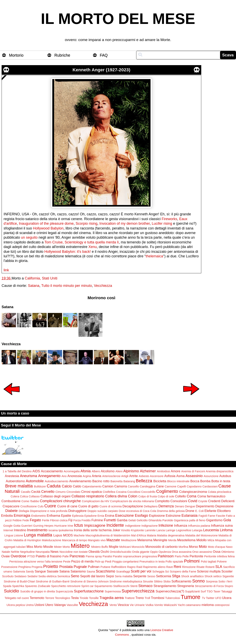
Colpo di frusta (148, 496)
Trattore (130, 598)
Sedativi (32, 576)
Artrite (133, 476)
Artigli (125, 476)
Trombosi (158, 598)
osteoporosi (222, 605)
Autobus (225, 476)
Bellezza (144, 481)
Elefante (210, 511)
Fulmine (97, 520)
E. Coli (199, 511)
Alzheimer (148, 471)
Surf (203, 591)
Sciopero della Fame (183, 571)
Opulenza (165, 552)
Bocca (195, 481)
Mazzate (113, 540)
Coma (191, 496)
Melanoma (145, 540)
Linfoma (226, 530)
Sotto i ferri (225, 581)
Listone (18, 535)
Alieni (119, 471)
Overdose (19, 556)
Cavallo (26, 492)
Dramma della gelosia (171, 511)
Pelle (186, 556)
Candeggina (148, 486)
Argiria (87, 476)
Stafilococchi (121, 586)
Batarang (129, 481)
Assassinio (194, 476)
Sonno (198, 581)
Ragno (131, 567)
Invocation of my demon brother (125, 223)
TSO (210, 591)
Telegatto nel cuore (17, 598)
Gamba (122, 520)
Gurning (38, 526)
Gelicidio (142, 520)
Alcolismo (108, 471)
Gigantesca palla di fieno (190, 520)
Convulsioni (179, 501)
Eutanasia (189, 516)
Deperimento (205, 506)
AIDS (36, 471)
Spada (7, 586)
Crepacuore (11, 506)
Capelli (181, 486)
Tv (203, 598)
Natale (6, 552)
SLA (219, 567)
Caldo (77, 486)
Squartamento (103, 586)
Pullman (94, 567)
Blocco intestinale (178, 481)
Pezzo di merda (82, 561)
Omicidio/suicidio (120, 552)
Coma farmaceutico (211, 496)
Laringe (171, 530)
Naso (229, 547)
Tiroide (84, 598)
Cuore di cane (67, 506)
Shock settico (213, 576)
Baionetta (117, 481)
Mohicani (125, 547)
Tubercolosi (173, 598)
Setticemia (164, 576)
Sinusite (148, 581)
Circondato (73, 492)
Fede (26, 520)
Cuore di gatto (88, 506)
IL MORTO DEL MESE (118, 19)
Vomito (159, 605)
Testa (75, 598)
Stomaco (145, 586)
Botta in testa (221, 481)
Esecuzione (124, 516)
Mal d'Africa (138, 535)
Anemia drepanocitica (220, 471)
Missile (48, 547)
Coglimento (167, 491)
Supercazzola (64, 591)
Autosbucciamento (57, 481)
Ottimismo (228, 552)
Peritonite (196, 556)
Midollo (202, 540)
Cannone (171, 486)
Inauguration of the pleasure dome (46, 223)
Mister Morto (62, 547)
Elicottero (224, 511)
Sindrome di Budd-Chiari (19, 581)
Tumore (190, 597)
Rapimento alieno (154, 567)
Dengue (190, 506)
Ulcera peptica (16, 605)
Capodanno (194, 486)
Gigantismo (214, 520)
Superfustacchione (89, 591)
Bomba (205, 481)
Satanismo (78, 571)
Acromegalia (72, 471)
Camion (108, 486)
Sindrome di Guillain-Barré (53, 581)
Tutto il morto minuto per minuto (67, 286)
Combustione (11, 501)
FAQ (104, 55)
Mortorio (16, 55)
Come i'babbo (30, 501)
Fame (212, 516)
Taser (217, 591)
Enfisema (53, 516)
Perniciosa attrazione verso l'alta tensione (36, 562)
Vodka (149, 605)
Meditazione (129, 540)
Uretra (30, 605)
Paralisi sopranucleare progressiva (135, 556)
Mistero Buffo (100, 547)
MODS (68, 535)
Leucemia (211, 530)
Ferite (46, 520)
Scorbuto (8, 576)
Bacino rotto (101, 481)
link (6, 270)
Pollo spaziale (174, 562)
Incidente (115, 525)
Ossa (217, 552)
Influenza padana (199, 526)
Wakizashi (170, 605)
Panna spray (94, 556)
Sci (167, 571)
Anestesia (12, 476)
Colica (24, 496)
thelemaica (154, 256)
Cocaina (121, 492)
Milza (211, 540)
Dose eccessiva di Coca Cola (137, 511)
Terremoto (37, 598)
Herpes (49, 526)
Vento (113, 605)
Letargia (197, 530)
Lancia (161, 530)
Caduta (54, 486)
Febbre (17, 520)
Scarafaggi (123, 571)
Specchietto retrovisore (66, 586)
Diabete (12, 511)
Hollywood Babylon (48, 228)
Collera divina (116, 496)
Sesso (151, 576)
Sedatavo (20, 576)
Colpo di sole (166, 496)
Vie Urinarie (137, 605)
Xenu (93, 247)
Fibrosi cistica (59, 520)
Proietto (51, 566)
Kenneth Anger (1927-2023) (101, 70)
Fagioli (203, 516)
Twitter (210, 598)
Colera (15, 496)
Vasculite (72, 605)
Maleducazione (52, 540)
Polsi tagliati (209, 562)
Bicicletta (160, 481)
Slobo (167, 581)
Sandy (30, 571)
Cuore (50, 506)
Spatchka (18, 586)
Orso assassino (202, 552)
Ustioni (39, 605)
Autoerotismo (15, 481)
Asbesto (144, 476)
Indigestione (133, 526)
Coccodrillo (148, 492)
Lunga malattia (38, 535)
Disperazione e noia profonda (49, 511)
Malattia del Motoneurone (201, 535)
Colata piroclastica (220, 492)
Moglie (114, 547)
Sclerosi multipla (209, 571)
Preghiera (25, 567)
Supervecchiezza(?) (170, 591)
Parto (178, 556)
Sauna (91, 571)
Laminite (150, 530)
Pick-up (99, 562)
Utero (49, 605)
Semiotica (64, 576)
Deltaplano (151, 506)
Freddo (86, 520)
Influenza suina (222, 525)
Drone (190, 511)
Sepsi (110, 576)
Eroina (110, 516)
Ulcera (227, 598)
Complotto (162, 501)
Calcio (67, 486)
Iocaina (53, 530)
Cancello (133, 486)
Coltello (180, 496)
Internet (8, 530)
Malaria (151, 535)
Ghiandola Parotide (161, 520)
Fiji (70, 520)
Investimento (37, 530)
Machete (79, 535)
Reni (177, 567)
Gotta (17, 526)
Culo (41, 506)
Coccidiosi (134, 492)
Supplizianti (192, 591)
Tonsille (94, 598)
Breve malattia (19, 486)
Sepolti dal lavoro (93, 576)
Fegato (35, 520)
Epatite (66, 516)
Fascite (220, 516)
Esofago (141, 516)
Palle (65, 556)
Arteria (97, 476)
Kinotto (126, 530)
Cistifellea (109, 492)
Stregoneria (186, 586)
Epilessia (78, 516)
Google (8, 526)
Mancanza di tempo (75, 540)
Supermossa (113, 591)
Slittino (158, 581)
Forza (77, 520)
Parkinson (166, 556)
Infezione (166, 525)
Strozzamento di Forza (209, 586)
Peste (67, 562)
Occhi (105, 552)
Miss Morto (34, 547)
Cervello (48, 492)
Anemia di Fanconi (193, 471)
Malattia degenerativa (171, 535)
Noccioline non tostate (74, 552)
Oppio (154, 552)
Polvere (222, 562)
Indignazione (150, 526)
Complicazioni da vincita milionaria (132, 501)
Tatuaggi (227, 591)
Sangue (40, 571)
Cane (160, 486)
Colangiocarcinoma (193, 492)
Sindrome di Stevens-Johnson (89, 581)
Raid (139, 567)
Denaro (179, 506)
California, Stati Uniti (41, 278)
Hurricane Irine (64, 526)
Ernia (101, 516)
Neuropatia (43, 552)
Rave (170, 567)
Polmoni (192, 561)
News (55, 552)
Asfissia (170, 476)
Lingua (9, 535)
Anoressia (75, 476)
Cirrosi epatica (91, 492)
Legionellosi (184, 530)
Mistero (80, 546)
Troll (147, 598)
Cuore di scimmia (111, 506)
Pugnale (80, 567)
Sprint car (87, 586)
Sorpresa (212, 581)
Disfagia (24, 511)
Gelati (132, 520)
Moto (203, 547)
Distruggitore (77, 511)
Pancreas (77, 556)
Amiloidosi (164, 471)
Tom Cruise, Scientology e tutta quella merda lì (82, 242)
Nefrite (15, 552)
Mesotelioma (186, 540)
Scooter (227, 571)
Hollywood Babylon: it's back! (68, 252)
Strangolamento (165, 586)
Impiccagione (95, 525)
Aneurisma (29, 476)
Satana (34, 286)
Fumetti (110, 520)
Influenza (181, 525)
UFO (218, 598)
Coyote (203, 501)
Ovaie (6, 556)
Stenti (134, 586)
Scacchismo (106, 571)
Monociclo (138, 547)
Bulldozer (40, 486)
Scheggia (158, 571)
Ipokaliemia (66, 530)
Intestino (20, 530)
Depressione (224, 506)
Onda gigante (141, 552)
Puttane (105, 567)
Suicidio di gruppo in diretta (38, 591)
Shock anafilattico (193, 576)
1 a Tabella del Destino (17, 471)
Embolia (7, 516)
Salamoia (19, 571)
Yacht (181, 605)
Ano (64, 476)
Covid (193, 501)
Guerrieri (27, 526)
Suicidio (12, 591)
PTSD (31, 556)
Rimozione (189, 567)
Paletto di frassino (49, 556)
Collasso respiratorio (88, 496)
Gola (227, 520)
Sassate (53, 571)
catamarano (193, 605)
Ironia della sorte (86, 530)
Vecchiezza (103, 286)
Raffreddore (119, 567)
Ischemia (105, 530)
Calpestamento (92, 486)
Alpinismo (131, 471)
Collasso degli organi (56, 496)
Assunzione (211, 476)
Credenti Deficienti (221, 501)
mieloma (208, 605)
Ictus (78, 525)
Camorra (121, 486)
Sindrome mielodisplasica (126, 581)
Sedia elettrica (47, 576)
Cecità (36, 492)
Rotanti (210, 567)
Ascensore (157, 476)
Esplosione (157, 516)
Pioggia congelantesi (125, 562)
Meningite (160, 540)
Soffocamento (181, 581)
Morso (193, 547)
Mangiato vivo (97, 540)
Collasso (34, 496)
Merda (172, 540)
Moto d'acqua (216, 547)
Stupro (229, 586)
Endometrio (39, 516)
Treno (140, 598)
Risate (201, 567)
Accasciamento (52, 471)
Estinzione (173, 516)
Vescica (123, 605)
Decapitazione (133, 506)
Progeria (37, 567)
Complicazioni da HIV (96, 501)
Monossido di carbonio (162, 547)
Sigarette (228, 576)
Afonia (86, 471)
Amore (176, 471)
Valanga (60, 605)
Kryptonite (137, 530)
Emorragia (22, 516)
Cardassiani (210, 486)
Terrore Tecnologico (58, 598)
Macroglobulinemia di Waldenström (108, 535)
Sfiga (176, 576)
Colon (133, 496)
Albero (96, 471)
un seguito (29, 237)
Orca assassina (182, 552)
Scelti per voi (141, 571)
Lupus (58, 535)
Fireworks (169, 219)
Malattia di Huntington (27, 540)
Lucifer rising (162, 223)
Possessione (9, 567)
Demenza (166, 506)
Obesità (94, 552)
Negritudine (28, 552)
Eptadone (91, 516)
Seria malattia (124, 576)
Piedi (108, 562)
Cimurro (61, 492)
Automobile (35, 481)
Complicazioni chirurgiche (60, 501)
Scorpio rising (87, 223)
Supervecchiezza (138, 591)
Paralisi (107, 556)
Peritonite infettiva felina (219, 556)
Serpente (140, 576)
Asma (180, 476)
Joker (116, 530)
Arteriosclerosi (111, 476)
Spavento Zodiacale (38, 586)
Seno (75, 576)
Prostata (66, 567)
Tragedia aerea (112, 598)
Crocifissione (29, 506)
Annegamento (49, 476)
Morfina (183, 547)
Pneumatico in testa (152, 562)
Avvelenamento (80, 481)
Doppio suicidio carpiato (103, 511)
